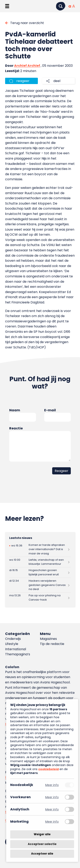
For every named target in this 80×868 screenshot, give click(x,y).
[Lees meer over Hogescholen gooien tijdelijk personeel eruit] (40, 573)
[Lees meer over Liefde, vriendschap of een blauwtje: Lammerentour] (40, 562)
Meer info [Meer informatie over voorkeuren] (52, 797)
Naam (15, 410)
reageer (23, 81)
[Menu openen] (7, 6)
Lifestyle (12, 644)
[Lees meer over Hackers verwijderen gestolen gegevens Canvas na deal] (40, 585)
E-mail (50, 410)
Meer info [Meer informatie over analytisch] (52, 809)
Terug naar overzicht (27, 23)
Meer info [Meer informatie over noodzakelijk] (52, 785)
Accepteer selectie (42, 844)
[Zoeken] (61, 6)
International (16, 649)
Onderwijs (13, 639)
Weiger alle (42, 834)
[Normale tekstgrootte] (70, 6)
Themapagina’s (18, 654)
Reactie (16, 428)
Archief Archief (27, 66)
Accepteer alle (42, 854)
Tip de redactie (52, 644)
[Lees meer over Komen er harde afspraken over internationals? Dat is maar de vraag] (40, 549)
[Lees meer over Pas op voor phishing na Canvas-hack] (40, 598)
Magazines (48, 639)
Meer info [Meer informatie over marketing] (52, 821)
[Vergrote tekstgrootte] (74, 6)
